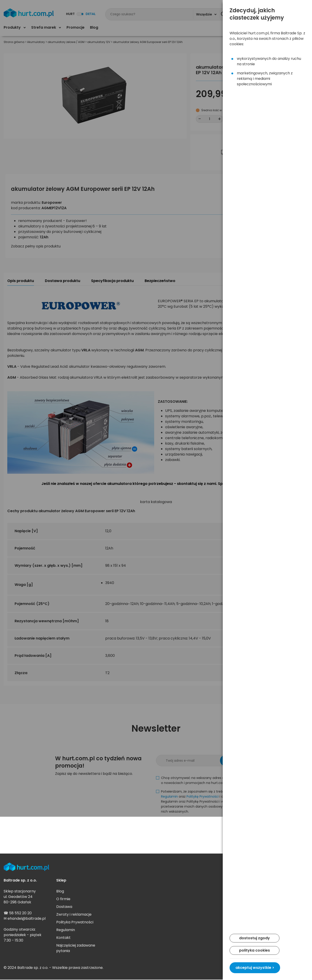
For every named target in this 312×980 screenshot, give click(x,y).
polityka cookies (254, 950)
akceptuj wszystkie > (255, 968)
